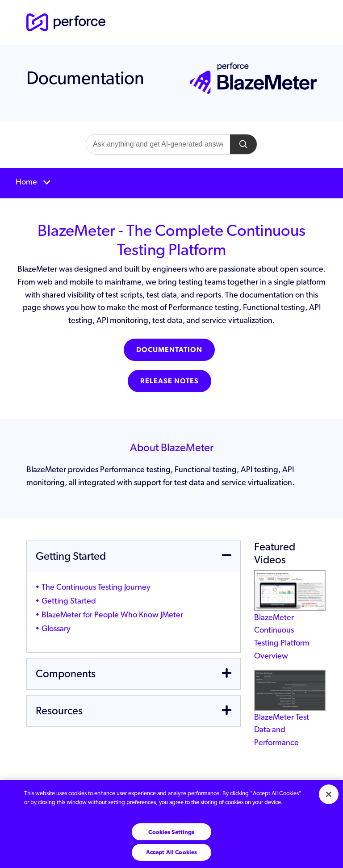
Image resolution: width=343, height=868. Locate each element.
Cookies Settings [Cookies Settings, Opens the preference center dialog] (171, 832)
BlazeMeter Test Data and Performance (290, 716)
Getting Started (69, 601)
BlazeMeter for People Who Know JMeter (112, 614)
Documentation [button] (169, 350)
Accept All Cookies (171, 852)
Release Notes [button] (169, 381)
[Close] (329, 794)
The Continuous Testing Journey (96, 587)
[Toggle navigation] (171, 183)
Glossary (56, 628)
